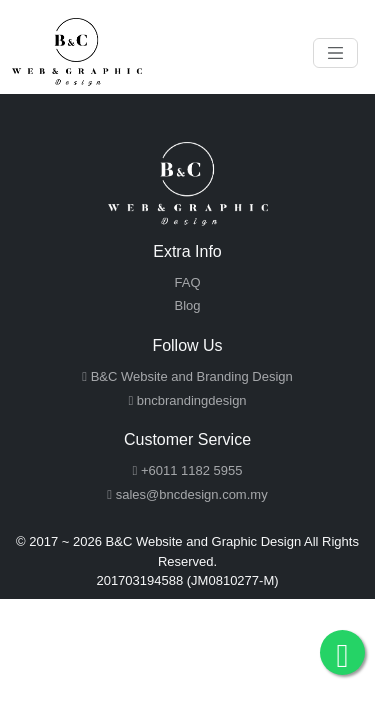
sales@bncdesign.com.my (187, 494)
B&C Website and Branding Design (187, 376)
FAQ (187, 282)
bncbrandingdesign (187, 400)
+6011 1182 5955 (188, 470)
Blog (187, 305)
